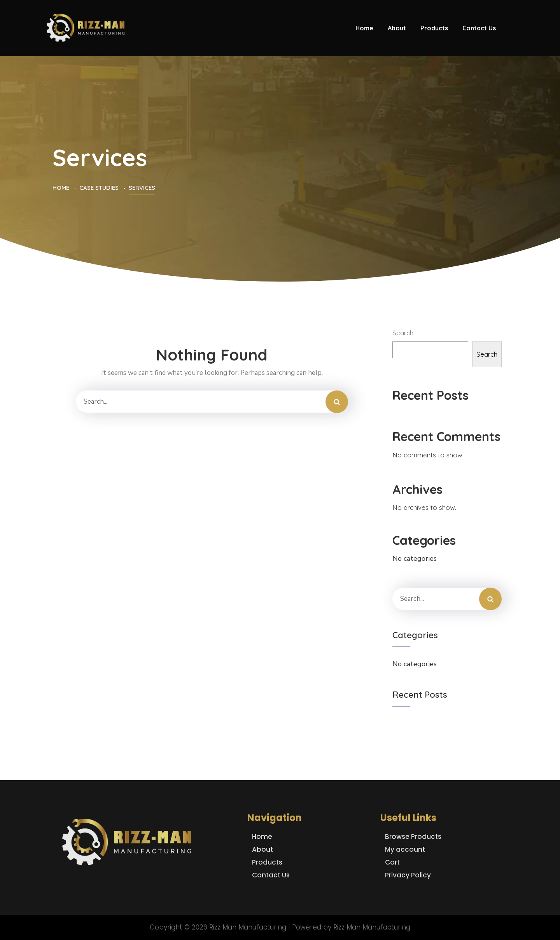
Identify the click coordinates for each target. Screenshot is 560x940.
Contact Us (271, 875)
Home (262, 837)
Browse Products (413, 837)
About (262, 849)
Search (403, 333)
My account (405, 849)
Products (267, 862)
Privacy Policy (408, 875)
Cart (392, 862)
